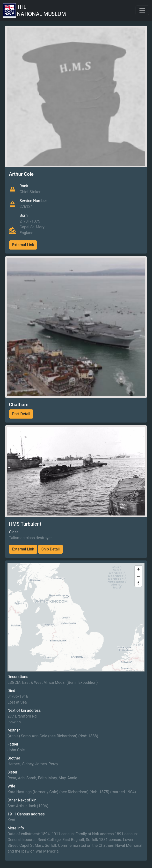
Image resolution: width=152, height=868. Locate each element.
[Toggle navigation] (142, 10)
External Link (23, 245)
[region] (76, 617)
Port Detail (21, 414)
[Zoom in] (138, 569)
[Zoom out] (138, 576)
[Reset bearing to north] (138, 583)
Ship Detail (51, 549)
